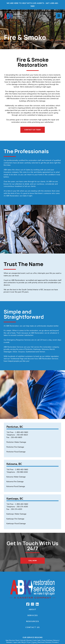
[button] (59, 16)
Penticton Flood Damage (16, 452)
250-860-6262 (22, 472)
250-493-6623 (22, 435)
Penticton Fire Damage (15, 447)
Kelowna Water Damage (16, 477)
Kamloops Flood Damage (16, 524)
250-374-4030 (22, 507)
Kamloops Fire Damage (15, 519)
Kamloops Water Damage (16, 514)
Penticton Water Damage (16, 442)
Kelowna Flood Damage (16, 486)
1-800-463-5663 (22, 432)
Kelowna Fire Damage (15, 482)
